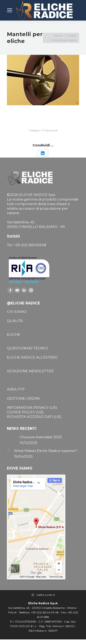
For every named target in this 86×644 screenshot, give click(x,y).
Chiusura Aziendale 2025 (41, 437)
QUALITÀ (15, 321)
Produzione (50, 130)
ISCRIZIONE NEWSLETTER (30, 371)
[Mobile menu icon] (10, 10)
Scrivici (13, 236)
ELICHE (14, 334)
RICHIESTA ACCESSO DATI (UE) (34, 417)
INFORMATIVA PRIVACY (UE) (32, 408)
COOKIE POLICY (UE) (25, 412)
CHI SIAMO (17, 312)
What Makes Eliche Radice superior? (46, 451)
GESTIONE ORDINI (23, 398)
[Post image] (11, 439)
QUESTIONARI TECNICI (28, 348)
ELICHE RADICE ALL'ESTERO (32, 357)
